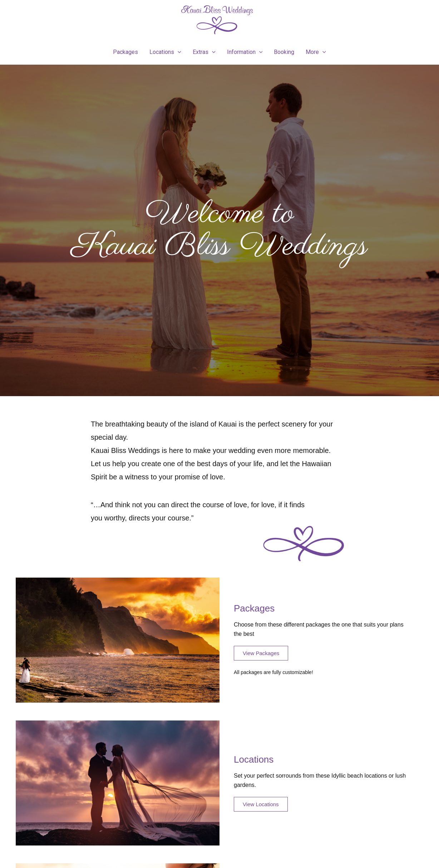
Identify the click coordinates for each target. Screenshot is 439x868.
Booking (284, 52)
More (316, 52)
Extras (204, 52)
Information (245, 52)
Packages (125, 52)
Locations (165, 52)
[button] (261, 653)
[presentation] (178, 52)
